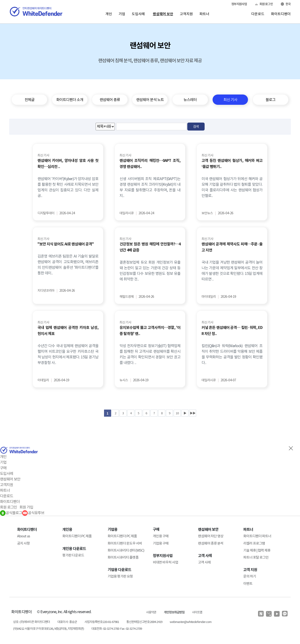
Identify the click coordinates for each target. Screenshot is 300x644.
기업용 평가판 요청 (120, 576)
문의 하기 (250, 576)
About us (24, 536)
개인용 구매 (161, 536)
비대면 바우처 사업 (165, 562)
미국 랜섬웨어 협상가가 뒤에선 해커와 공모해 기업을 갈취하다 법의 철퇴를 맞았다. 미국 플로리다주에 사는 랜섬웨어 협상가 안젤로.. (232, 187)
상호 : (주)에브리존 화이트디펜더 (32, 622)
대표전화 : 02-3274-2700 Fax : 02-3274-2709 (117, 629)
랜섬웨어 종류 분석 (211, 543)
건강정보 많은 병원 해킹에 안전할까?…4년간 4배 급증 (150, 247)
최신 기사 (43, 155)
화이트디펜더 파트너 (257, 536)
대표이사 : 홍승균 (67, 622)
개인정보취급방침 (174, 612)
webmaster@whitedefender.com (191, 622)
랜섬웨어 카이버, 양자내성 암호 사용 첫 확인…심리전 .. (68, 164)
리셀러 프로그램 (254, 543)
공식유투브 (33, 513)
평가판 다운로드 (73, 555)
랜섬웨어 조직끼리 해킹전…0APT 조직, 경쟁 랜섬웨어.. (150, 164)
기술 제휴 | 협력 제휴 (257, 550)
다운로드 (258, 14)
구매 (3, 468)
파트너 (204, 14)
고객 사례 (204, 562)
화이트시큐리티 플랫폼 (123, 557)
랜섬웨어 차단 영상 (211, 536)
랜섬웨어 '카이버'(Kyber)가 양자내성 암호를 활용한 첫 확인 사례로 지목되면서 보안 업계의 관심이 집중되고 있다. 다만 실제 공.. (68, 187)
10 (177, 413)
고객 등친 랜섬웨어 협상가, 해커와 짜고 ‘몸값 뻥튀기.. (232, 164)
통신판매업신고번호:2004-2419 (144, 622)
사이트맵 (197, 612)
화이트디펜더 (281, 14)
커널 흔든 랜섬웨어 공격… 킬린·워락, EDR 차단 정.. (232, 331)
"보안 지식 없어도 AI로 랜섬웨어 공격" (66, 244)
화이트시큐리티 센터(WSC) (126, 550)
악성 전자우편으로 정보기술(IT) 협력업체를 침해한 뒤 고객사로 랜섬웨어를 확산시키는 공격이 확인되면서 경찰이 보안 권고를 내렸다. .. (150, 354)
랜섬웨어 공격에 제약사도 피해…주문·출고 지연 (232, 247)
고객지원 (186, 14)
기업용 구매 (161, 543)
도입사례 (138, 14)
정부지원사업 (239, 4)
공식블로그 (11, 513)
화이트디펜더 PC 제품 (77, 536)
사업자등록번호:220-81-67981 (102, 622)
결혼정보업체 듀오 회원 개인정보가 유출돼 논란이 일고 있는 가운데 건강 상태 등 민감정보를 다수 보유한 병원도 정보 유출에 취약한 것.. (150, 271)
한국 (286, 4)
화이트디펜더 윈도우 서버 (125, 543)
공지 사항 (23, 543)
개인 (109, 14)
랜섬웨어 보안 (163, 14)
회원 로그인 (264, 4)
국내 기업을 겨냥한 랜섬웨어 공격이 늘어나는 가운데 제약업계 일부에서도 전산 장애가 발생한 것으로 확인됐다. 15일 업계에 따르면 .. (232, 271)
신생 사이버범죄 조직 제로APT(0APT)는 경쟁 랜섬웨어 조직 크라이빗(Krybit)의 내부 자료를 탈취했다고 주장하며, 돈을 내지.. (150, 187)
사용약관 (151, 612)
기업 (122, 14)
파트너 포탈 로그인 (256, 557)
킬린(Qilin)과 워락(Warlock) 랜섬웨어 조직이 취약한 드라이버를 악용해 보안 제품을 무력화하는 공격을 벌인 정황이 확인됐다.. (232, 354)
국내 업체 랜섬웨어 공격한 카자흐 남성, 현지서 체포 (68, 331)
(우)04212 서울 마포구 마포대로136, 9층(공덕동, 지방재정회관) (49, 629)
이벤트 (248, 584)
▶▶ (193, 413)
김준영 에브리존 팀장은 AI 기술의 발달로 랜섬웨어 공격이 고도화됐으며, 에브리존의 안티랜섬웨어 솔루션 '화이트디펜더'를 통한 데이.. (68, 265)
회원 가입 (26, 507)
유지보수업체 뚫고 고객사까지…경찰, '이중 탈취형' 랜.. (150, 331)
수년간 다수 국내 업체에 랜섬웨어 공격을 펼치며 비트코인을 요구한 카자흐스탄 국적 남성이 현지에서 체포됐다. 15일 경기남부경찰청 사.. (68, 354)
